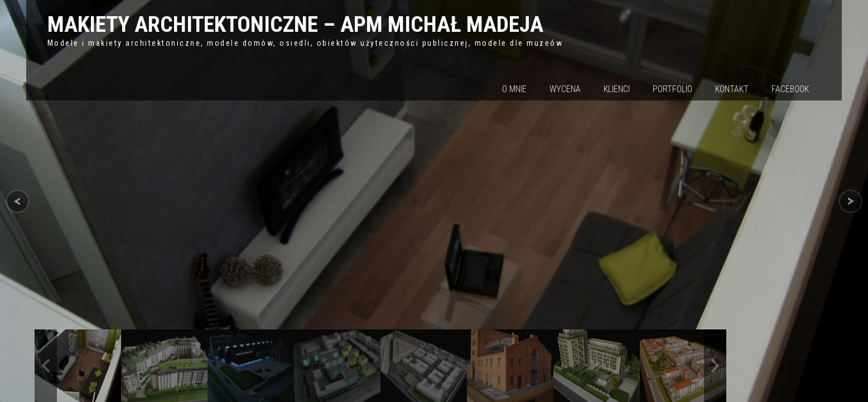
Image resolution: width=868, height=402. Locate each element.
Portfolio (672, 89)
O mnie (514, 89)
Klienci (617, 89)
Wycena (565, 89)
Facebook (790, 89)
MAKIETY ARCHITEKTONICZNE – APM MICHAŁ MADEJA (295, 24)
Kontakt (732, 89)
